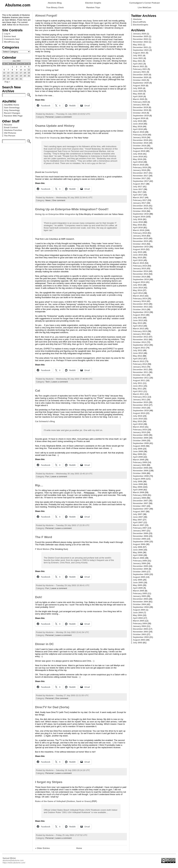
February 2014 (140, 299)
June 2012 (138, 353)
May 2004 (138, 615)
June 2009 (138, 451)
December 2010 (141, 402)
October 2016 (139, 211)
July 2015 (138, 252)
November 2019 (141, 110)
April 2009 (138, 457)
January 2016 (139, 236)
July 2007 (138, 514)
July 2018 (138, 154)
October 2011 (139, 375)
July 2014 (138, 285)
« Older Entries (42, 848)
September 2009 (141, 443)
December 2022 (141, 39)
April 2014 (138, 293)
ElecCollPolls (139, 22)
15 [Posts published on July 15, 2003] (12, 73)
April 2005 (138, 588)
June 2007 (138, 517)
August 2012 (139, 348)
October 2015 (139, 244)
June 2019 (138, 124)
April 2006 (138, 555)
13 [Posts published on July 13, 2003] (4, 73)
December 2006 (141, 533)
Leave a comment (63, 117)
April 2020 (138, 96)
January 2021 (139, 72)
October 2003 (139, 634)
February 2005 (140, 593)
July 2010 (138, 416)
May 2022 (138, 45)
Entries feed (10, 36)
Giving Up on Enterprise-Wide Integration (55, 214)
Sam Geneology (12, 108)
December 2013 (141, 304)
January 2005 (139, 596)
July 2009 (138, 449)
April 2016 (138, 228)
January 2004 (139, 626)
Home (79, 848)
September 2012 (141, 345)
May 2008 (138, 487)
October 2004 (139, 604)
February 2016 (140, 233)
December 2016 (141, 206)
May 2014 (138, 290)
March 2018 (139, 165)
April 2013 (138, 326)
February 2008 (140, 495)
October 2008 (139, 473)
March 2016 (139, 230)
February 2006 (140, 561)
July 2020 (138, 88)
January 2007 (139, 531)
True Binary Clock (55, 7)
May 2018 (138, 159)
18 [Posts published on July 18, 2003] (25, 73)
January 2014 (139, 301)
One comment (59, 200)
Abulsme (137, 19)
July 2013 (138, 318)
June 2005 (138, 582)
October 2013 (139, 309)
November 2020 (141, 77)
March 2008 (139, 492)
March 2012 (139, 361)
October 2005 (139, 572)
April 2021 (138, 64)
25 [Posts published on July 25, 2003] (25, 76)
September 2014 (141, 279)
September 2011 (141, 378)
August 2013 (139, 315)
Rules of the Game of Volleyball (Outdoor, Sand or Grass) (63, 801)
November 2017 (141, 176)
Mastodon (24, 25)
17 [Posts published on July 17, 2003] (21, 73)
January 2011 (139, 400)
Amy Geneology (12, 110)
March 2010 (139, 427)
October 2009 (139, 441)
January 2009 (139, 465)
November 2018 (141, 143)
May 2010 (138, 421)
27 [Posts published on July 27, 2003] (4, 79)
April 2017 (138, 195)
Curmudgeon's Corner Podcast (145, 3)
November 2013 (141, 307)
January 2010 (139, 432)
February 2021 (140, 69)
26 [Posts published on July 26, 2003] (29, 76)
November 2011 (141, 372)
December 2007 (141, 501)
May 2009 (138, 454)
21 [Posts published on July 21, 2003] (8, 76)
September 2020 (141, 83)
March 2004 (139, 621)
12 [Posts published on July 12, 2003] (29, 70)
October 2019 (139, 113)
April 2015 (138, 260)
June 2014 (138, 288)
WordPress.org (11, 42)
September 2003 (141, 637)
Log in (7, 34)
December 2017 (141, 173)
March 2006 (139, 558)
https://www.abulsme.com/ (14, 863)
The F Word (44, 537)
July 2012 (138, 350)
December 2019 (141, 107)
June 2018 (138, 157)
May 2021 (138, 61)
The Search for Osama (46, 138)
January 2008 (139, 498)
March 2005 (139, 591)
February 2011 (140, 397)
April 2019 (138, 129)
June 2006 (138, 550)
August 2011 (139, 380)
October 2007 (139, 506)
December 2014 (141, 271)
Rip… (39, 485)
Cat (38, 391)
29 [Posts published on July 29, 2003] (12, 79)
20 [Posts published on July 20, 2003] (4, 76)
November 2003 (141, 632)
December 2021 (141, 47)
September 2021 (141, 50)
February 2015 (140, 266)
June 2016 (138, 222)
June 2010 (138, 419)
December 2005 (141, 566)
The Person (10, 136)
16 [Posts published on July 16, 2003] (17, 73)
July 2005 (138, 580)
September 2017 (141, 181)
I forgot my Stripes (49, 782)
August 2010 (139, 413)
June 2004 (138, 613)
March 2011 (139, 394)
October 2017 (139, 178)
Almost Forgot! (46, 15)
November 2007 (141, 503)
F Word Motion (42, 549)
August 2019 (139, 118)
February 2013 (140, 331)
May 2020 (138, 94)
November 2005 (141, 569)
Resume (8, 125)
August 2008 (139, 479)
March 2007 (139, 525)
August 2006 (139, 544)
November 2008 (141, 471)
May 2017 (138, 192)
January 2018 (139, 170)
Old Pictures (10, 133)
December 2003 (141, 629)
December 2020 (141, 75)
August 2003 (139, 640)
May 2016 (138, 225)
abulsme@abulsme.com (13, 860)
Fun (47, 476)
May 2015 (138, 258)
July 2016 (138, 219)
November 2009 (141, 438)
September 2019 (141, 116)
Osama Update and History (55, 126)
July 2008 (138, 481)
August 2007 (139, 511)
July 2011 (138, 383)
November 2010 (141, 405)
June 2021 (138, 58)
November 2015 (141, 241)
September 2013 (141, 312)
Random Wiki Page (13, 116)
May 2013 (138, 323)
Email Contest (11, 127)
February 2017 (140, 200)
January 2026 (139, 34)
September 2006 (141, 542)
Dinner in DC (44, 644)
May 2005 (138, 585)
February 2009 (140, 462)
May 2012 (138, 356)
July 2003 (138, 643)
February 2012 (140, 364)
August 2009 (139, 446)
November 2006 (141, 536)
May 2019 (138, 126)
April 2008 (138, 490)
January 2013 (139, 334)
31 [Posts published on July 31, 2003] (21, 79)
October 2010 (139, 408)
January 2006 (139, 563)
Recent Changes (12, 113)
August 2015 (139, 249)
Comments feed (12, 39)
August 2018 (139, 151)
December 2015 (141, 238)
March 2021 (139, 66)
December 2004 (141, 599)
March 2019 (139, 132)
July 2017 (138, 187)
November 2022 (141, 42)
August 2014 (139, 282)
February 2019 (140, 135)
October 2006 (139, 539)
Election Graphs (93, 3)
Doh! (39, 597)
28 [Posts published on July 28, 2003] (8, 79)
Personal (49, 117)
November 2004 (141, 602)
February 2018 (140, 167)
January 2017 (139, 203)
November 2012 (141, 339)
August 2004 (139, 610)
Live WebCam (145, 7)
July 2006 (138, 547)
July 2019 (138, 121)
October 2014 (139, 277)
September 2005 (141, 574)
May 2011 (138, 389)
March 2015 (139, 263)
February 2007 (140, 528)
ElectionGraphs (141, 25)
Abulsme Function (13, 130)
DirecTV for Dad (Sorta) (52, 707)
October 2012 (139, 342)
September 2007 (141, 509)
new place (43, 30)
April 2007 (138, 522)
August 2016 (139, 217)
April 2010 (138, 424)
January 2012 (139, 367)
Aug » (7, 82)
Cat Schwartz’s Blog (45, 421)
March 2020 (139, 99)
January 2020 (139, 105)
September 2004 (141, 607)
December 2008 (141, 468)
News (48, 200)
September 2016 (141, 214)
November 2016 (141, 208)
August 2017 (139, 184)
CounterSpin (51, 172)
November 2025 (141, 36)
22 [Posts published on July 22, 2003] (12, 76)
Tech (48, 382)
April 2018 (138, 162)
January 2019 (139, 137)
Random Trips (93, 7)
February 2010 (140, 430)
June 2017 (138, 189)
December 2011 (141, 370)
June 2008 (138, 484)
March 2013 (139, 329)
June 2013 (138, 320)
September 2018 (141, 148)
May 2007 (138, 520)
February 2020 (140, 102)
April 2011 (138, 391)
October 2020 (139, 80)
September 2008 (141, 476)
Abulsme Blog (55, 3)
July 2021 (138, 55)
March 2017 (139, 197)
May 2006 (138, 552)
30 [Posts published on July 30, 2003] (17, 79)
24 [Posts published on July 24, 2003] (21, 76)
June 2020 (138, 91)
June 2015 (138, 255)
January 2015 (139, 268)
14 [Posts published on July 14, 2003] (8, 73)
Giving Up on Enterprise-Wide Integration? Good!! (72, 209)
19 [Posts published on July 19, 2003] (29, 73)
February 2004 (140, 623)
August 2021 (139, 53)
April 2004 (138, 618)
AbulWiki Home (12, 105)
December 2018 (141, 140)
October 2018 (139, 146)
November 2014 (141, 274)
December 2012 (141, 337)
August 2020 (139, 86)
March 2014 (139, 296)
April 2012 (138, 359)
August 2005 (139, 577)
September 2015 (141, 247)
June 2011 (138, 386)
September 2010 (141, 410)
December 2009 (141, 435)
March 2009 (139, 460)
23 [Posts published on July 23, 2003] (17, 76)
